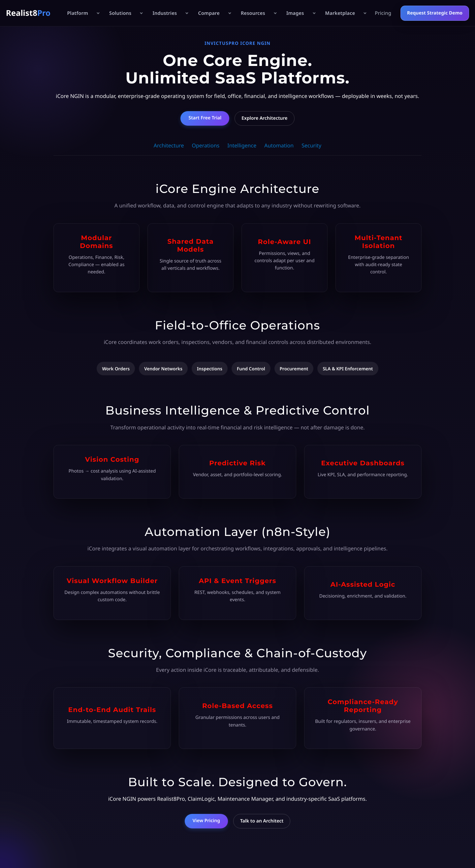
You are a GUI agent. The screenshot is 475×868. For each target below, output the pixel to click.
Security (311, 145)
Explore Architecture (264, 118)
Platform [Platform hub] (78, 13)
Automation (279, 145)
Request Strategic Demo (435, 13)
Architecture (169, 145)
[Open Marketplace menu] (364, 13)
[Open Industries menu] (186, 13)
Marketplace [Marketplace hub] (340, 13)
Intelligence (242, 145)
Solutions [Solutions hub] (120, 13)
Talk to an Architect (262, 821)
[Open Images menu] (314, 13)
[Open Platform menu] (98, 13)
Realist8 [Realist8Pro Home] (28, 13)
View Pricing (206, 821)
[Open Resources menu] (275, 13)
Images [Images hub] (295, 13)
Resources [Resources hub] (253, 13)
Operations (206, 145)
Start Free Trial (205, 118)
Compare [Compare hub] (209, 13)
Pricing (383, 13)
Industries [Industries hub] (165, 13)
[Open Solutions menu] (141, 13)
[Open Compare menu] (229, 13)
